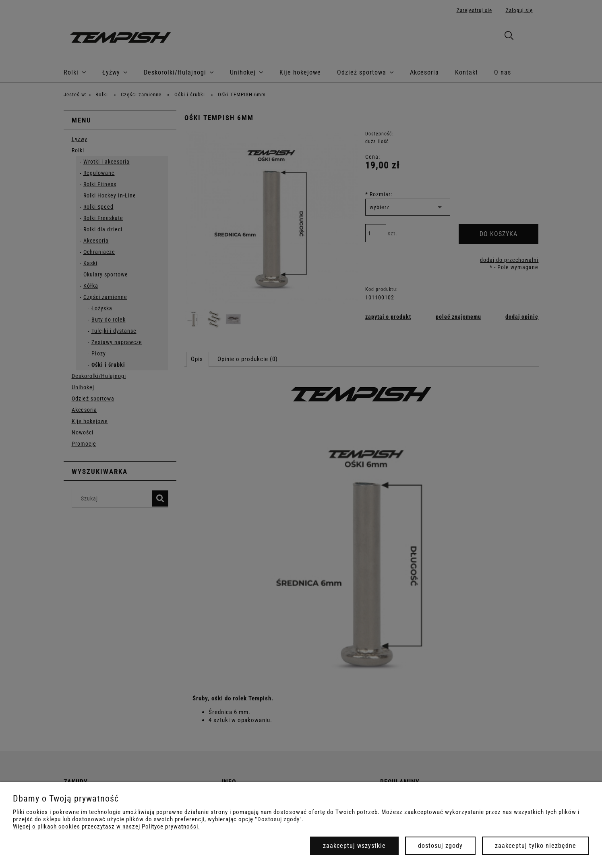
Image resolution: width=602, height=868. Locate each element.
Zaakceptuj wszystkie (354, 846)
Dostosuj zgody (440, 846)
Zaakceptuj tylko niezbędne (536, 846)
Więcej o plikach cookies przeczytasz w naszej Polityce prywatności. (107, 826)
